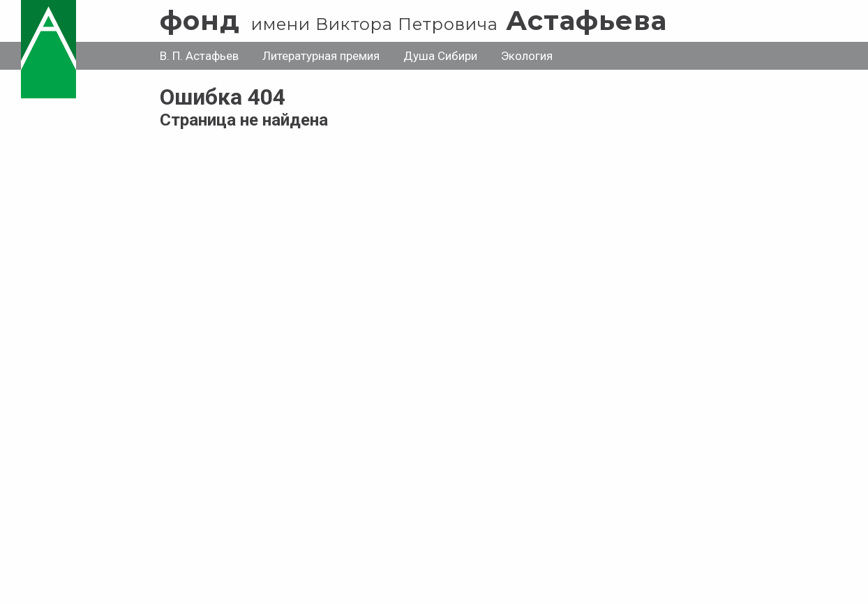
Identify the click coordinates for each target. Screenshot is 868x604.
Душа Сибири (440, 56)
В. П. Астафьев (199, 56)
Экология (527, 56)
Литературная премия (321, 56)
